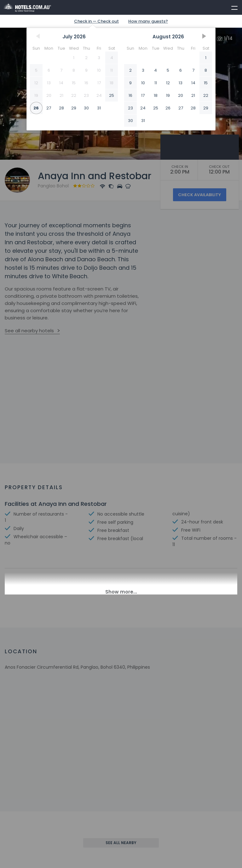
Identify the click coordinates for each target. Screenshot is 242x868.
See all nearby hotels (29, 331)
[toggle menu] (232, 7)
